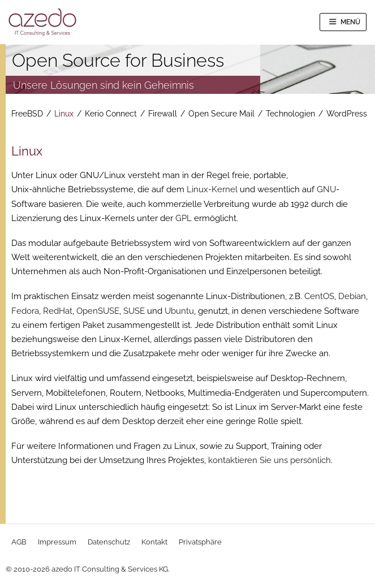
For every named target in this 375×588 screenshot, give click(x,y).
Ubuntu (179, 311)
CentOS (319, 296)
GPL (184, 218)
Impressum (57, 542)
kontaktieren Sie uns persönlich (270, 460)
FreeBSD (27, 114)
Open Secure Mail (221, 114)
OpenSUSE (98, 311)
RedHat (58, 311)
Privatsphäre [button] (200, 542)
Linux (64, 114)
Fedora (25, 311)
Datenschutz (109, 542)
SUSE (134, 311)
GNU (326, 189)
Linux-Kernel (212, 189)
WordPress (347, 114)
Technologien (290, 114)
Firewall (163, 114)
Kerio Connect (111, 114)
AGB (19, 542)
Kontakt (154, 542)
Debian (352, 296)
